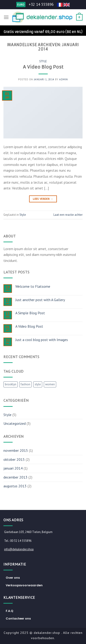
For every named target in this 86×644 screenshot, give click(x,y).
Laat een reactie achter (68, 215)
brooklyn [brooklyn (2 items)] (11, 384)
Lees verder (43, 199)
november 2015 (16, 450)
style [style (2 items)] (38, 384)
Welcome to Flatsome (33, 286)
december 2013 (15, 477)
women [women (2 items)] (50, 384)
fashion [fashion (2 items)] (25, 384)
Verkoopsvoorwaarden (24, 585)
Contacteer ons (18, 619)
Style (43, 61)
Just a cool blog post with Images (42, 340)
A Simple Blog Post (30, 313)
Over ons (13, 578)
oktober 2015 (14, 459)
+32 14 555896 (41, 4)
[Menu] (6, 17)
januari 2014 (13, 468)
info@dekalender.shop (19, 549)
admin (64, 79)
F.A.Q (10, 611)
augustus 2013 (15, 486)
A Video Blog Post (43, 67)
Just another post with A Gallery (40, 300)
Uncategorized (15, 423)
